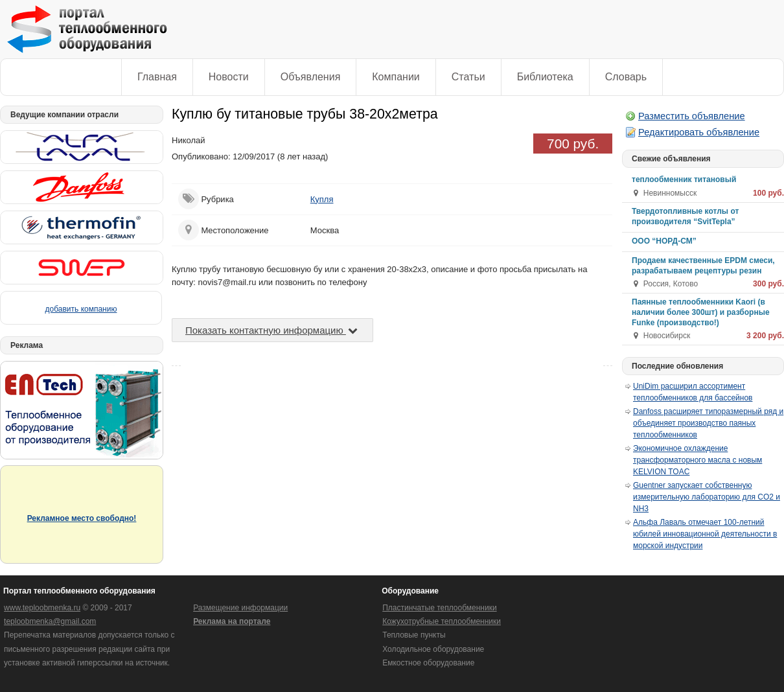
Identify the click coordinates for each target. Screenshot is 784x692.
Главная (157, 77)
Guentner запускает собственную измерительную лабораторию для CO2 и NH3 (707, 497)
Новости (229, 77)
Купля (322, 199)
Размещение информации (240, 608)
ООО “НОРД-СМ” (664, 241)
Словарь (626, 77)
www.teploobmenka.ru (42, 608)
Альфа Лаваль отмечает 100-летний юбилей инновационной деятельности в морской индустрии (705, 534)
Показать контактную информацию (272, 330)
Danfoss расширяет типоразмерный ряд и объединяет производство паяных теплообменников (708, 423)
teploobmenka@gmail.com (50, 621)
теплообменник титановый (684, 179)
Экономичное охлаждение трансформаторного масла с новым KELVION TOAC (698, 460)
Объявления (311, 77)
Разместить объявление (692, 116)
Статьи (468, 77)
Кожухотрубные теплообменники (442, 621)
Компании (396, 77)
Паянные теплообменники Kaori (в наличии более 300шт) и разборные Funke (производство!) (701, 312)
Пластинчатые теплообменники (439, 608)
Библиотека (545, 77)
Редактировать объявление (699, 132)
